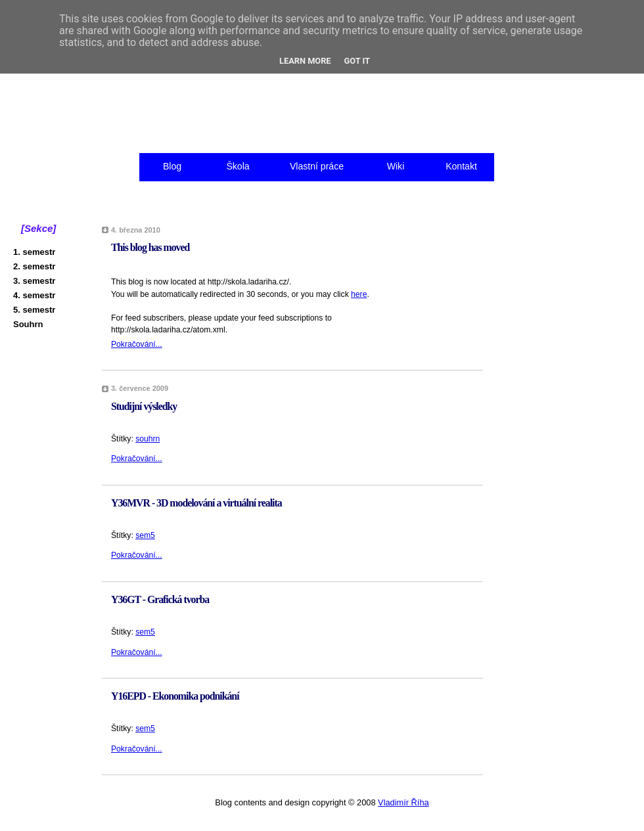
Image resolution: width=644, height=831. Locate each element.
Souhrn (28, 324)
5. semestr (34, 310)
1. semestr (34, 252)
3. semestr (34, 281)
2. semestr (34, 266)
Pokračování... (137, 344)
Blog (172, 166)
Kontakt (461, 166)
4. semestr (34, 295)
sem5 (145, 535)
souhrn (148, 439)
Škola (238, 166)
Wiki (396, 166)
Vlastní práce (317, 166)
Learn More (305, 61)
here (359, 294)
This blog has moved (150, 247)
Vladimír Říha (403, 802)
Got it (357, 61)
